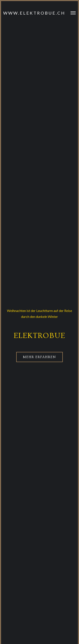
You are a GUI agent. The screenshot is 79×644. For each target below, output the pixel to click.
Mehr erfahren (39, 357)
